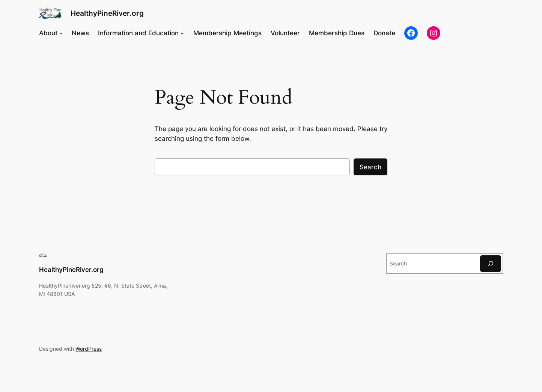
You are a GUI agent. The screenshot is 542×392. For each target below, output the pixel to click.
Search (370, 167)
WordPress (89, 349)
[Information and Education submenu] (182, 33)
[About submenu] (61, 33)
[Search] (491, 263)
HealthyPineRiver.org (107, 13)
